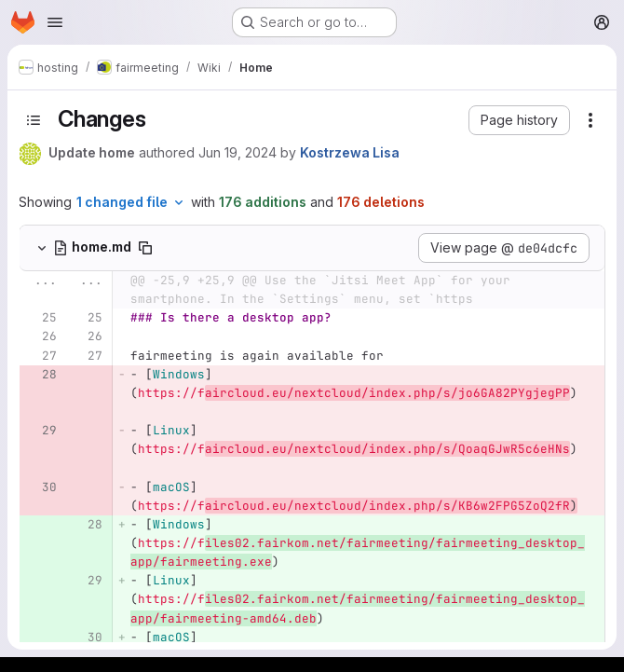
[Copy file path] (145, 248)
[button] (519, 120)
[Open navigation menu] (55, 22)
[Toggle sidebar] (34, 120)
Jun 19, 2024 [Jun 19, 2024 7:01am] (237, 152)
